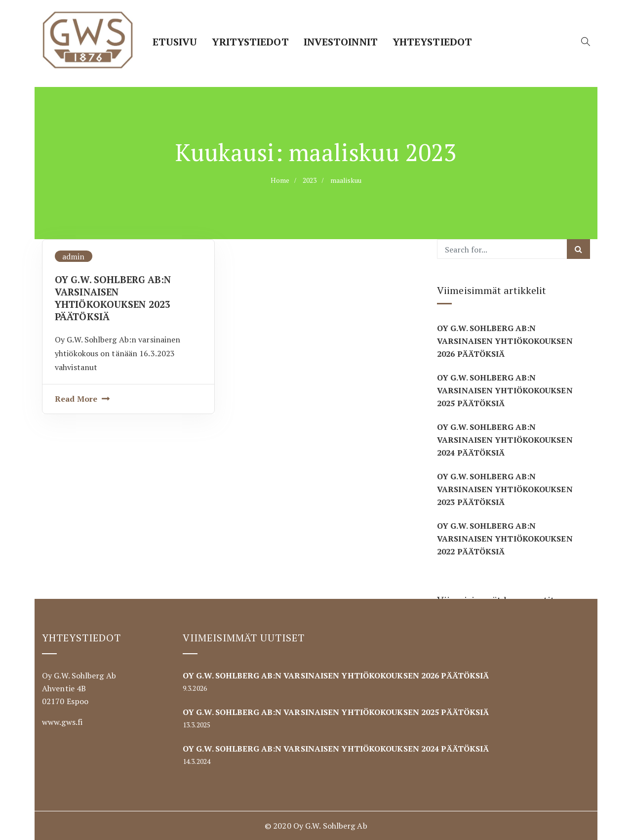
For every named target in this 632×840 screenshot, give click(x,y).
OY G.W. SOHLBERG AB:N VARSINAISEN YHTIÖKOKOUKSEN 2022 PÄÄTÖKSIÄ (505, 539)
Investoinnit (341, 42)
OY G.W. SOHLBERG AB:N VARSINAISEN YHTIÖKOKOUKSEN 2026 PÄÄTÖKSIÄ (505, 341)
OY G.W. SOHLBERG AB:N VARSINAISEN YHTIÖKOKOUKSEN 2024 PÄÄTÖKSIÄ (505, 440)
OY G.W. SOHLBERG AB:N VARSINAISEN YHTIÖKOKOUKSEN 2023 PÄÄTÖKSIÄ (113, 298)
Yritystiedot (250, 42)
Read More (76, 399)
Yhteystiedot (432, 42)
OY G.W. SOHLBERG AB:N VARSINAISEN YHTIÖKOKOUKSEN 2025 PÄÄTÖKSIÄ (505, 390)
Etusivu (175, 42)
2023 (310, 180)
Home (280, 180)
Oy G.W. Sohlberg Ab (330, 826)
